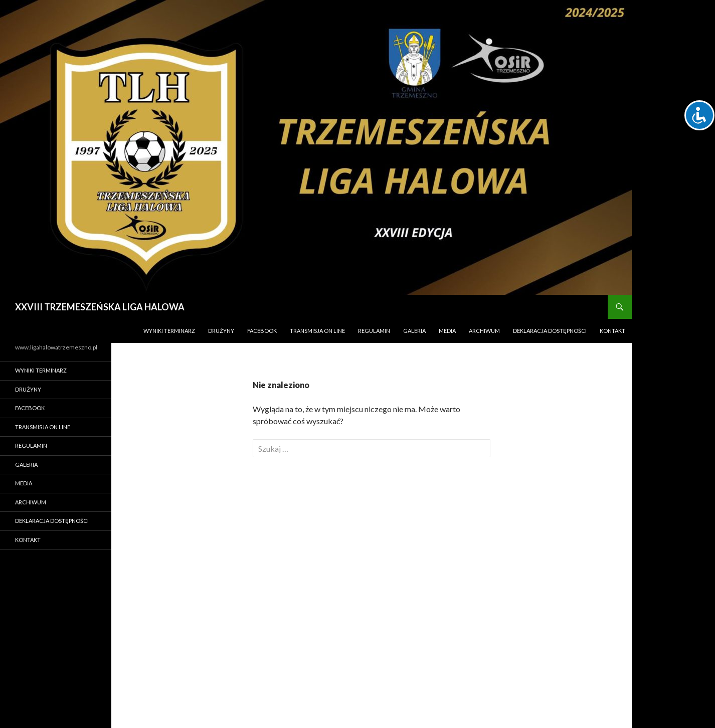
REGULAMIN (374, 331)
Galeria (414, 331)
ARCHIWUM (484, 331)
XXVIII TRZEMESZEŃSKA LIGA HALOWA (100, 307)
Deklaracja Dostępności (550, 331)
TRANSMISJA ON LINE (317, 331)
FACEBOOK (262, 331)
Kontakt (612, 331)
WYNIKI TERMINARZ (169, 331)
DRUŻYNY (221, 331)
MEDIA (447, 331)
